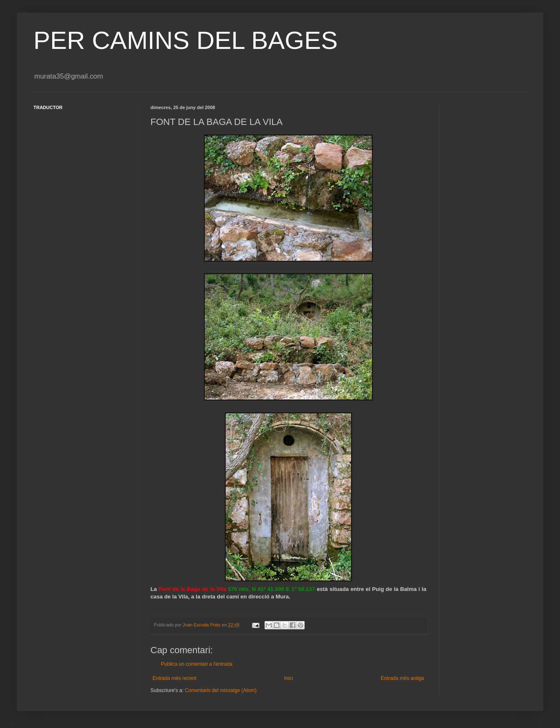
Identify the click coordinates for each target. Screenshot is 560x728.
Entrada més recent (174, 678)
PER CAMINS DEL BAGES (186, 40)
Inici (289, 678)
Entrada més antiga (402, 678)
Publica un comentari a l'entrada (197, 664)
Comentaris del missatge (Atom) (220, 690)
